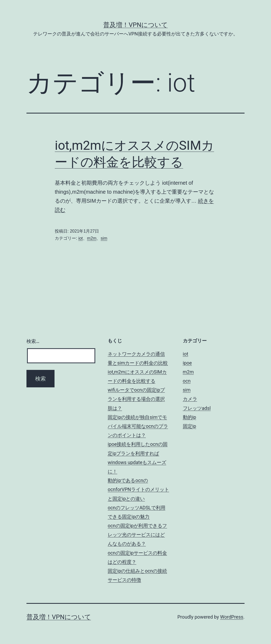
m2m (92, 238)
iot (81, 238)
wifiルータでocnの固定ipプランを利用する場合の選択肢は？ (136, 399)
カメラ (190, 399)
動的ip (189, 417)
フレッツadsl (197, 408)
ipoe (187, 363)
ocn (187, 381)
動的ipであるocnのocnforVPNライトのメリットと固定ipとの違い (138, 489)
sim (104, 238)
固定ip (189, 426)
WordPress (232, 617)
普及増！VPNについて (135, 25)
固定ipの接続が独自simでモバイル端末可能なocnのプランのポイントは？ (138, 426)
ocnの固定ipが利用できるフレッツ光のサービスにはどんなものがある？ (137, 535)
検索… (33, 341)
